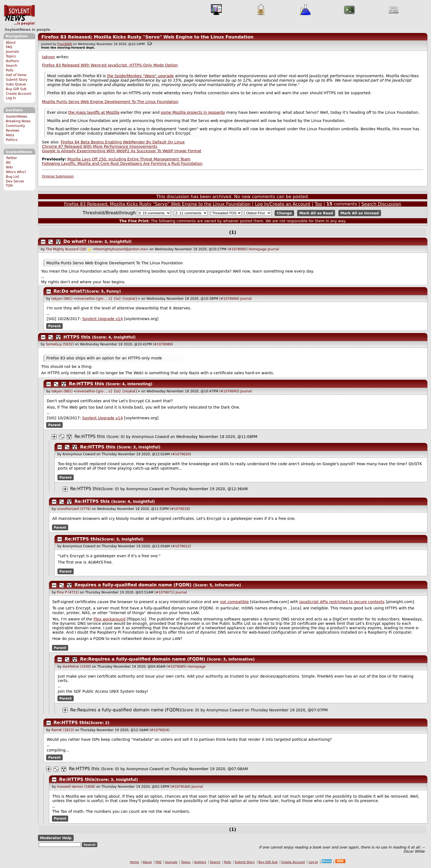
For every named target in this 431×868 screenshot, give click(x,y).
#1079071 (164, 592)
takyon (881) (62, 299)
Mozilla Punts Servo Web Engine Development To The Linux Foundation (110, 102)
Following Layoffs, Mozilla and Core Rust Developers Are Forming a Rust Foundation (122, 163)
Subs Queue (16, 84)
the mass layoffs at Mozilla (94, 112)
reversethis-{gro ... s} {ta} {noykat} (107, 299)
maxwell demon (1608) (76, 787)
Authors (12, 61)
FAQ (9, 47)
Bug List (13, 177)
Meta (10, 135)
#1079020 (181, 454)
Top (318, 204)
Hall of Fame (16, 75)
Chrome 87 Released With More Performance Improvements (100, 146)
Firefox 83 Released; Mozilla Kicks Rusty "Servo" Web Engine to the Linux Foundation (147, 37)
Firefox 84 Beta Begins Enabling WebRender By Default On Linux (123, 142)
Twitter (11, 158)
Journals (12, 52)
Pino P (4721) (68, 592)
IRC (9, 163)
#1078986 (229, 299)
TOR (9, 186)
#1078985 (237, 249)
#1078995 (229, 391)
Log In (11, 98)
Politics (12, 140)
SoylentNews (19, 15)
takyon (49, 57)
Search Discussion (381, 204)
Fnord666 (65, 44)
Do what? (75, 241)
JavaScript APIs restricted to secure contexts (342, 602)
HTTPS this (77, 337)
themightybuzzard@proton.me (121, 249)
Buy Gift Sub (16, 89)
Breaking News (18, 121)
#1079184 (181, 787)
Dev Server (15, 181)
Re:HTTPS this (87, 384)
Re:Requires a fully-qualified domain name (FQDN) (143, 660)
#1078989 (163, 344)
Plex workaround (109, 620)
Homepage (257, 249)
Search (12, 66)
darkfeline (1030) (77, 667)
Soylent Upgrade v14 (102, 319)
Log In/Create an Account (283, 204)
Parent (55, 326)
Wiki (9, 167)
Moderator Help (56, 838)
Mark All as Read (316, 213)
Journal (273, 249)
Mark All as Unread (360, 213)
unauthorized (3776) (74, 509)
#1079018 (180, 509)
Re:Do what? (69, 291)
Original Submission (58, 176)
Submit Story (17, 80)
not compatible (234, 602)
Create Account (19, 94)
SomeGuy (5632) (60, 344)
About (11, 43)
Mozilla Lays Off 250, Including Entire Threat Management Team (129, 159)
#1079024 (159, 731)
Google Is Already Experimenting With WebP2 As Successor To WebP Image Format (122, 151)
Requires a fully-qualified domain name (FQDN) (133, 585)
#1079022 (181, 546)
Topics (11, 56)
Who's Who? (16, 172)
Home (135, 863)
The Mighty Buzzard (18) (66, 249)
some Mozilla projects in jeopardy (193, 112)
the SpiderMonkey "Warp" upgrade (140, 76)
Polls (9, 70)
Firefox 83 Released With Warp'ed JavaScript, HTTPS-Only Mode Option (110, 65)
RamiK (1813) (63, 731)
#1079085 (176, 667)
